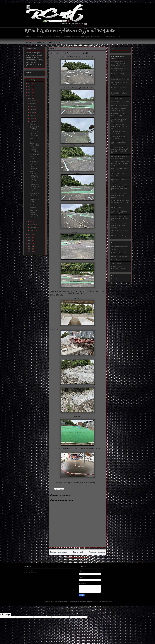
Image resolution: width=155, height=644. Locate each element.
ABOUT (29, 42)
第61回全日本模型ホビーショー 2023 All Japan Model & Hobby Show (120, 63)
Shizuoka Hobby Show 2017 (120, 102)
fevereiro (33, 227)
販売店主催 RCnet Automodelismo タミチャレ (34, 214)
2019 (30, 237)
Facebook (114, 279)
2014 (30, 252)
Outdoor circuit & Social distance (34, 195)
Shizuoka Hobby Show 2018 (120, 79)
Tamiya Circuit (116, 249)
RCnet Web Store (40, 42)
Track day (33, 124)
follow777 (95, 602)
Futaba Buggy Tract (117, 260)
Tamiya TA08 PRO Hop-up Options (34, 134)
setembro (33, 110)
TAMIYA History (117, 98)
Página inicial (78, 552)
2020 (30, 234)
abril (32, 221)
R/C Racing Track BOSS (119, 253)
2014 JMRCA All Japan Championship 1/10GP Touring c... (118, 225)
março (32, 225)
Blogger (109, 602)
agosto (32, 113)
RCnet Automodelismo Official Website (70, 31)
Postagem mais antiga (97, 552)
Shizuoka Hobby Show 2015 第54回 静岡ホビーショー (120, 202)
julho (32, 116)
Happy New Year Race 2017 (120, 105)
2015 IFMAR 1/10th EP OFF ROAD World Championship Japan (120, 163)
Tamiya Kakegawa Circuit (119, 246)
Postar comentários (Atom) (80, 557)
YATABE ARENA (117, 263)
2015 (30, 249)
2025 (30, 86)
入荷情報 (33, 207)
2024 (30, 89)
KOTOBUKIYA (116, 208)
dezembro (33, 101)
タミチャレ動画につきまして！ (34, 156)
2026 (30, 83)
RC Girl (32, 205)
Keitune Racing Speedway (119, 256)
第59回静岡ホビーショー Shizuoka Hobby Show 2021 (34, 165)
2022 (30, 95)
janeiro (32, 230)
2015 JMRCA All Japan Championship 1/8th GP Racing (119, 195)
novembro (33, 104)
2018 (30, 240)
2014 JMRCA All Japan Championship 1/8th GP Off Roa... (120, 218)
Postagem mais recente (59, 552)
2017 (30, 243)
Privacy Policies (29, 570)
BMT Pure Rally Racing (119, 236)
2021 (30, 98)
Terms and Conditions (31, 572)
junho (32, 118)
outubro (33, 107)
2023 (30, 92)
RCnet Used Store (55, 42)
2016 (30, 246)
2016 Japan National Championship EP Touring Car (119, 126)
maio (32, 121)
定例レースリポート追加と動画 (34, 145)
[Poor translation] (7, 615)
